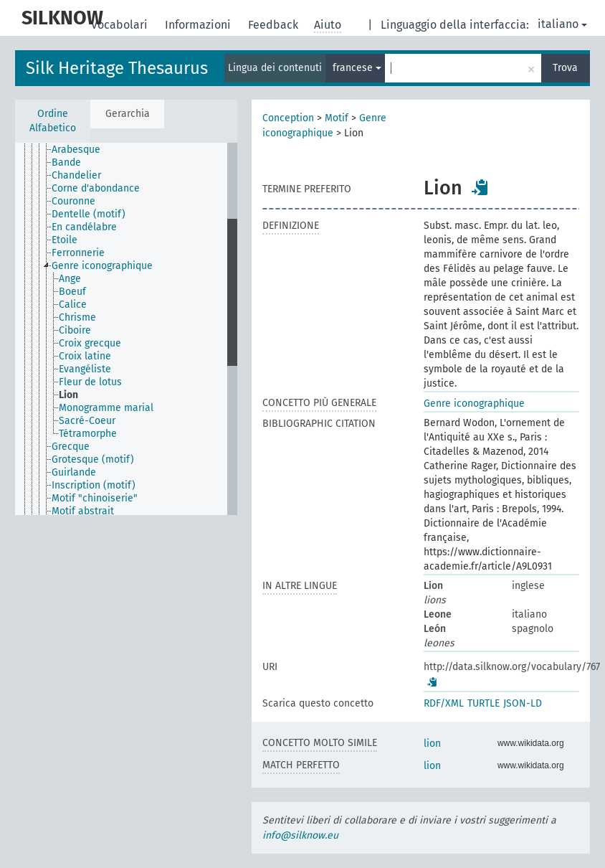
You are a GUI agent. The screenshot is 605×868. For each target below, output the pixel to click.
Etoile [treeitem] (65, 240)
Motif (337, 118)
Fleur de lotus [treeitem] (90, 382)
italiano (562, 24)
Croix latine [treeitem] (85, 356)
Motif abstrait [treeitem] (83, 511)
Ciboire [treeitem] (75, 330)
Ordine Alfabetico (53, 121)
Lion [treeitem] (68, 395)
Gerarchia (128, 114)
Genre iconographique (474, 404)
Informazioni (199, 25)
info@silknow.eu (300, 835)
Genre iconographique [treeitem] (102, 266)
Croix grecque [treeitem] (90, 343)
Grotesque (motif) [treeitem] (93, 459)
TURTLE (483, 703)
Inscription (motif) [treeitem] (94, 485)
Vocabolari (121, 25)
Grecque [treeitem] (71, 447)
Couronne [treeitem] (73, 201)
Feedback (275, 25)
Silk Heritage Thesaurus (117, 68)
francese (357, 68)
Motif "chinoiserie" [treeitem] (95, 498)
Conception (288, 118)
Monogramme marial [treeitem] (106, 408)
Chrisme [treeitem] (77, 317)
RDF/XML (444, 703)
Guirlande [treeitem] (74, 472)
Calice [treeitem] (73, 305)
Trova (565, 68)
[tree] (126, 329)
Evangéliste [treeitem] (85, 369)
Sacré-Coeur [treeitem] (87, 421)
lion (432, 744)
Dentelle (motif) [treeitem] (89, 214)
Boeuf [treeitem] (72, 292)
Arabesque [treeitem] (76, 150)
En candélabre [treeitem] (84, 227)
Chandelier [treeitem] (76, 175)
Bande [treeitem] (66, 162)
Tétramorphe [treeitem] (88, 434)
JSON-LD (523, 703)
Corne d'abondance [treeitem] (96, 188)
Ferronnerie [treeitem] (78, 253)
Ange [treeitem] (70, 279)
